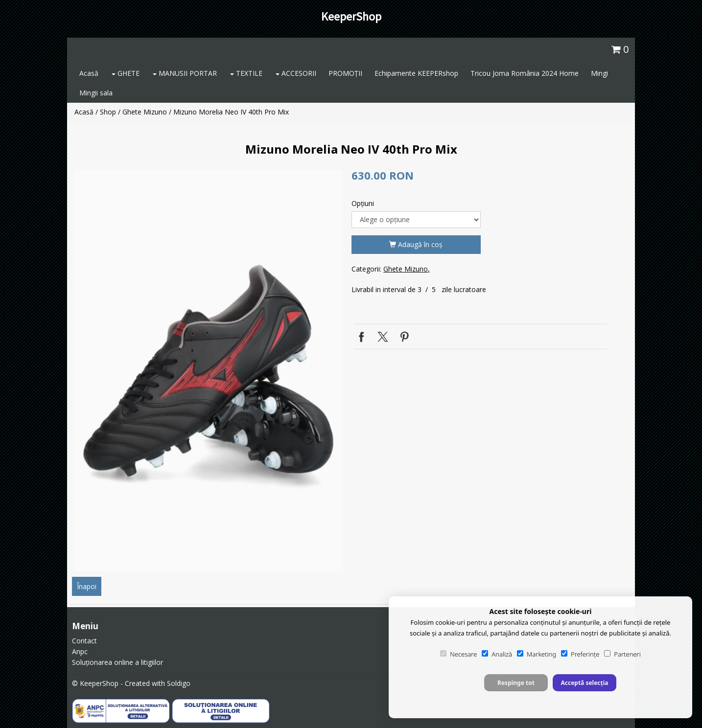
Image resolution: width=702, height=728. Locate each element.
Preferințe (580, 654)
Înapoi (87, 586)
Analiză (497, 654)
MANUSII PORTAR (185, 73)
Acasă (89, 73)
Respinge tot (516, 683)
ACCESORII (296, 73)
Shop (108, 112)
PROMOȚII (345, 73)
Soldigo (179, 683)
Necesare (458, 654)
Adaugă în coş (416, 244)
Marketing (537, 654)
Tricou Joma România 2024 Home (525, 73)
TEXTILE (246, 73)
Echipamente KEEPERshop (416, 73)
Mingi (599, 73)
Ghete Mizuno (145, 112)
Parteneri (622, 654)
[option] (208, 371)
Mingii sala (96, 93)
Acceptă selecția (584, 683)
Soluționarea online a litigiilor (117, 662)
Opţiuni (363, 203)
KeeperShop (351, 16)
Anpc (80, 651)
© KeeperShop (95, 683)
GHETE (126, 73)
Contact (84, 641)
